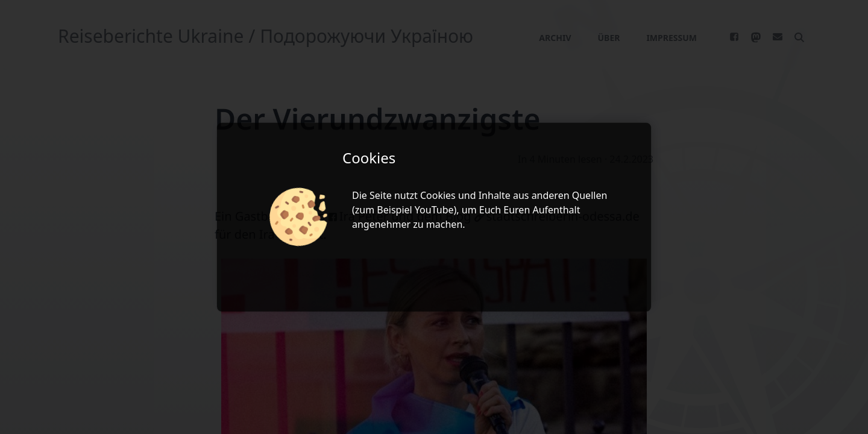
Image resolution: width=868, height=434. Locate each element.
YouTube (434, 210)
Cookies (438, 195)
